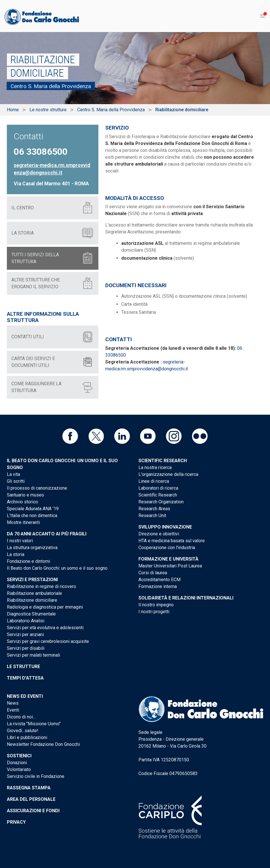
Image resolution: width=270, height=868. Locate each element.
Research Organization (161, 502)
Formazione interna (158, 586)
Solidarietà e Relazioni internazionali (186, 598)
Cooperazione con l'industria (167, 548)
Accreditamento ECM (159, 580)
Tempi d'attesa (25, 678)
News (13, 703)
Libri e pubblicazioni (27, 737)
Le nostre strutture (48, 110)
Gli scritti (16, 481)
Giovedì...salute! (23, 731)
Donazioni (17, 763)
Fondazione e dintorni (28, 561)
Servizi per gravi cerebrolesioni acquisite (48, 641)
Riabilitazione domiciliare (32, 600)
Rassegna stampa (29, 788)
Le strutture (23, 667)
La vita (13, 474)
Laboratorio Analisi (26, 621)
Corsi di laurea (153, 573)
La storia (16, 554)
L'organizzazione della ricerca (168, 474)
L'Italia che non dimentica (32, 516)
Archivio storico (22, 502)
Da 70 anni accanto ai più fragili (47, 534)
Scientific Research (163, 461)
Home (13, 110)
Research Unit (152, 516)
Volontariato (19, 769)
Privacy (16, 822)
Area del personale (31, 799)
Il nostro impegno (156, 605)
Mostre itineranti (23, 522)
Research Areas (154, 509)
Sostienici (19, 756)
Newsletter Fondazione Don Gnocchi (43, 744)
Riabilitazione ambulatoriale (34, 593)
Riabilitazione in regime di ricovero (41, 586)
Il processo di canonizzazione (37, 488)
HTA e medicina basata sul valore (172, 541)
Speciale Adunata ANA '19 (33, 509)
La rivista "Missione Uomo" (34, 724)
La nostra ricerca (155, 467)
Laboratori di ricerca (158, 488)
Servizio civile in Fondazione (36, 776)
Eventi (13, 710)
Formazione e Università (168, 559)
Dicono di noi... (21, 717)
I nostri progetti (154, 612)
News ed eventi (25, 696)
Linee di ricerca (154, 481)
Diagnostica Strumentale (31, 614)
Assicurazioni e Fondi (33, 811)
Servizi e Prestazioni (32, 580)
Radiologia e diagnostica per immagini (45, 607)
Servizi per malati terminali (33, 655)
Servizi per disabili (26, 648)
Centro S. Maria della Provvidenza (111, 110)
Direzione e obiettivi (159, 534)
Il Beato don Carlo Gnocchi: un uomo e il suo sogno (57, 568)
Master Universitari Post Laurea (170, 566)
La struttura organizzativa (32, 548)
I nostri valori (20, 541)
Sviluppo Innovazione (165, 527)
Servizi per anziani (25, 634)
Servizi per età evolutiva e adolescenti (45, 628)
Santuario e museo (25, 495)
